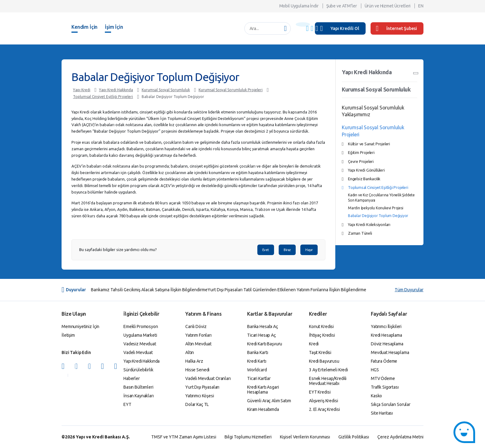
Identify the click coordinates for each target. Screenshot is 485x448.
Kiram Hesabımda (263, 409)
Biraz (287, 250)
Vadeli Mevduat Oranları (208, 378)
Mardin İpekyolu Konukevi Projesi (376, 208)
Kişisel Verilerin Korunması (305, 437)
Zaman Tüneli (360, 233)
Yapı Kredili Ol (345, 28)
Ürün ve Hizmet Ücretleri (388, 6)
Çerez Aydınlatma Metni (400, 437)
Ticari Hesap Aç (262, 335)
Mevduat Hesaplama (390, 352)
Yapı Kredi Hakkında (116, 90)
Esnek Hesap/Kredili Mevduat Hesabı (328, 381)
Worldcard (257, 370)
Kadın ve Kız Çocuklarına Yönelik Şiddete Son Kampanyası (381, 198)
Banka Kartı (258, 352)
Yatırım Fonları (198, 335)
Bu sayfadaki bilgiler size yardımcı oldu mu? (118, 250)
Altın (190, 352)
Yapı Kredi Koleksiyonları (369, 224)
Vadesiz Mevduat (140, 344)
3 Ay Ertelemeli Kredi (328, 370)
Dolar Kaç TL (197, 404)
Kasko (376, 396)
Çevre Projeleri (361, 161)
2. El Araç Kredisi (324, 409)
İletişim (68, 335)
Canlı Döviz (196, 326)
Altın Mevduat (198, 344)
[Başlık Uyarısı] (303, 24)
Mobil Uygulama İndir (299, 6)
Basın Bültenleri (138, 387)
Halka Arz (194, 361)
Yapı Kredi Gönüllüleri (366, 170)
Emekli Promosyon (141, 326)
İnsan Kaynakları (139, 396)
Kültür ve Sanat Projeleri (369, 144)
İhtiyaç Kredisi (322, 335)
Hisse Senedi (197, 370)
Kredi (314, 344)
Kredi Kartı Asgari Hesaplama (263, 390)
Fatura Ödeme (384, 361)
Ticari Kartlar (259, 378)
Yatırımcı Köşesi (200, 396)
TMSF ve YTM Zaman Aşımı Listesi (184, 437)
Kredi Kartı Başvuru (265, 344)
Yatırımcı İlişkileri (386, 326)
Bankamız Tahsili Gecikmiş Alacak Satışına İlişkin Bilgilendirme (149, 290)
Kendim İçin (84, 27)
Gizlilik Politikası (354, 437)
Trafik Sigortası (385, 387)
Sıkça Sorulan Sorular (391, 404)
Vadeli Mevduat (138, 352)
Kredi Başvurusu (324, 361)
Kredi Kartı (257, 361)
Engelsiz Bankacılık (364, 179)
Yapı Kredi (82, 90)
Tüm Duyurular (409, 290)
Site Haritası (382, 413)
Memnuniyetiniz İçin (80, 326)
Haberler (132, 378)
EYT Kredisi (320, 392)
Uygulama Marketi (140, 335)
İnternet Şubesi (396, 28)
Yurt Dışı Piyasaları (202, 387)
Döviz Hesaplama (387, 344)
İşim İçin (114, 27)
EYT (127, 404)
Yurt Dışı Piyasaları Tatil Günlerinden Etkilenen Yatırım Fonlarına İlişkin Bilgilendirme (287, 290)
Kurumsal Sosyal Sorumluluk (166, 90)
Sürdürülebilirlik (138, 370)
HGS (375, 370)
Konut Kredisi (321, 326)
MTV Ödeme (383, 378)
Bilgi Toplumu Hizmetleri (248, 437)
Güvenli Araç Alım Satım (269, 401)
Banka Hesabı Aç (263, 326)
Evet (266, 250)
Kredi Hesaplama (386, 335)
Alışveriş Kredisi (324, 401)
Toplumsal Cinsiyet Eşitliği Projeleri (103, 97)
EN (421, 6)
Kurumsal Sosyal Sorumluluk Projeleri (231, 90)
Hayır (309, 250)
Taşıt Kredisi (320, 352)
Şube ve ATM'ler (342, 6)
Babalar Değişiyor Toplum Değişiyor (173, 97)
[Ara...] (264, 28)
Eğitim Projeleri (361, 152)
